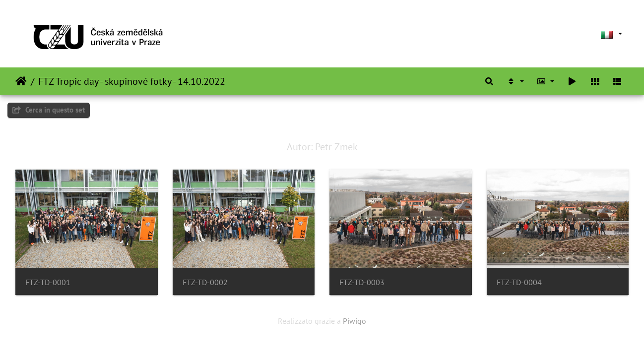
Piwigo (354, 321)
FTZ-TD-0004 (519, 282)
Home (21, 81)
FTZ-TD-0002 (205, 282)
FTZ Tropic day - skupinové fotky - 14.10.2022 (132, 81)
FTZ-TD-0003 (362, 282)
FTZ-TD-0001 (48, 282)
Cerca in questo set (49, 110)
